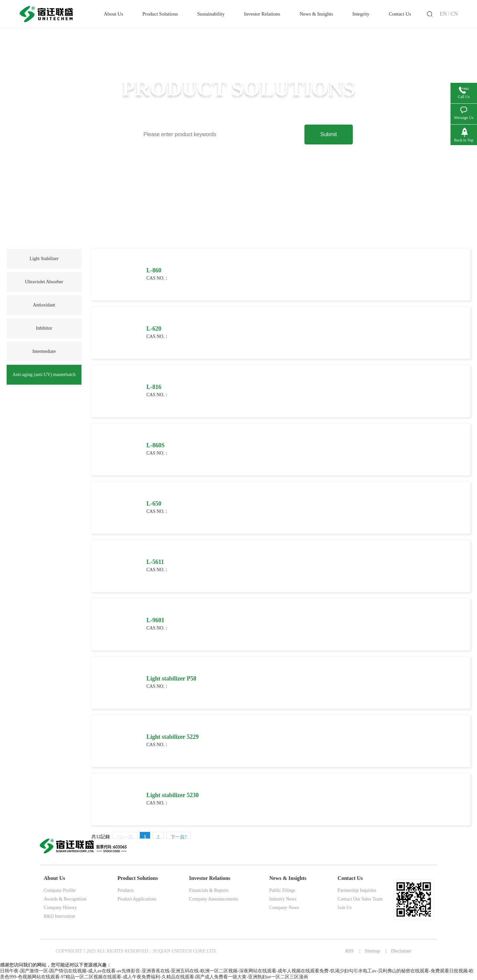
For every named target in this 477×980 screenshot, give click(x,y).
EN (443, 14)
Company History (60, 908)
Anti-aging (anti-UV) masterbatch (44, 375)
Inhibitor (44, 328)
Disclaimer (401, 951)
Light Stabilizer (44, 259)
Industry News (283, 899)
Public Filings (282, 890)
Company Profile (60, 890)
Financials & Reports (209, 890)
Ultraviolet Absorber (44, 282)
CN (454, 14)
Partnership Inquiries (357, 890)
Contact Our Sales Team (360, 899)
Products (126, 890)
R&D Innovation (59, 916)
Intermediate (44, 351)
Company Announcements (214, 899)
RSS (350, 951)
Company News (284, 908)
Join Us (344, 908)
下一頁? (179, 837)
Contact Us (350, 878)
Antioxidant (44, 305)
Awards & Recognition (65, 899)
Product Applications (137, 899)
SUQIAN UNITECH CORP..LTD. (185, 951)
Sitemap (372, 951)
